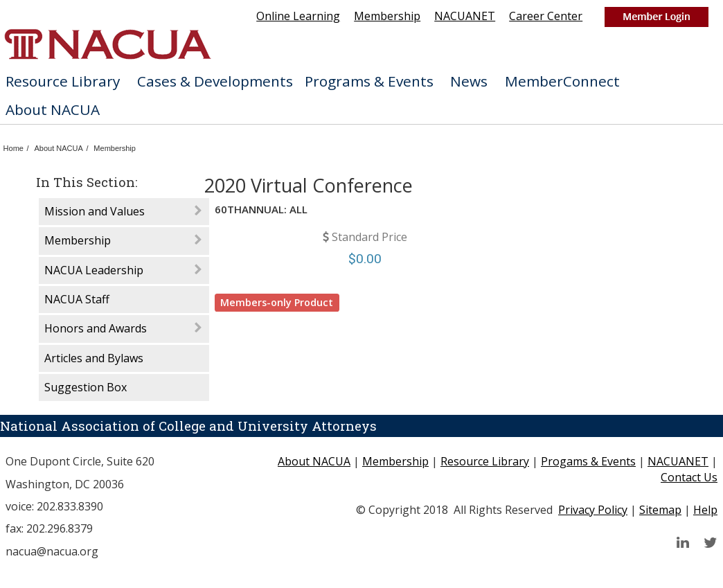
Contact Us (689, 477)
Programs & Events (375, 81)
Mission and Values (95, 211)
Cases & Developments (215, 81)
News (474, 81)
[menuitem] (66, 82)
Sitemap (660, 510)
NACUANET (465, 16)
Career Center (546, 16)
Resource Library (68, 81)
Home (14, 148)
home (107, 44)
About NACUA (58, 109)
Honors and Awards (96, 328)
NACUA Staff (77, 299)
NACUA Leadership (94, 270)
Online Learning (298, 16)
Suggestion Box (86, 387)
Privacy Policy (593, 510)
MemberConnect (568, 81)
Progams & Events (588, 461)
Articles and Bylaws (94, 358)
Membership (387, 16)
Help (705, 510)
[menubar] (361, 96)
